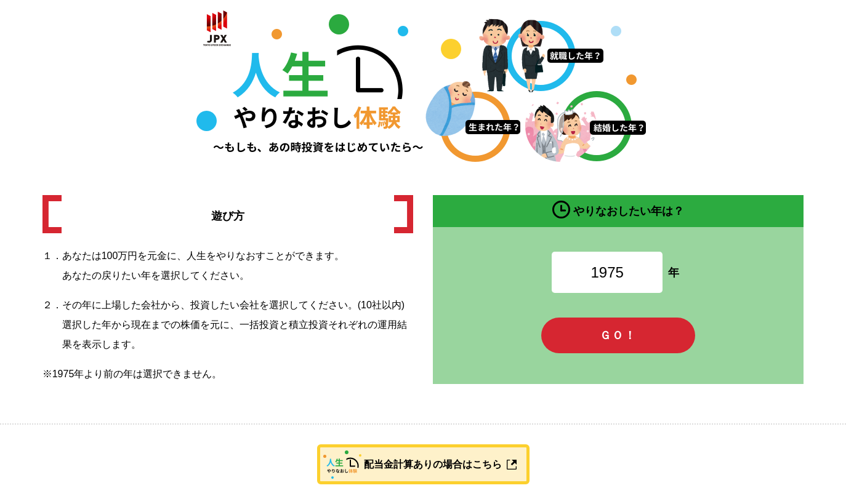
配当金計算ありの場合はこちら (440, 464)
